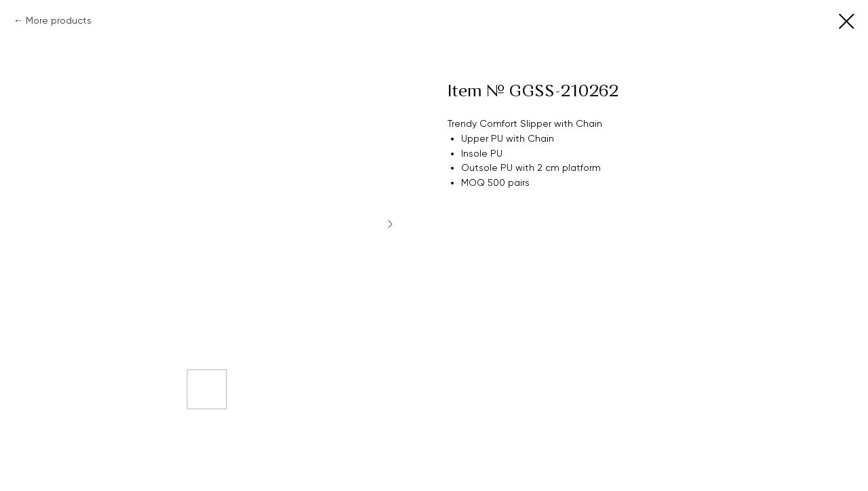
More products (59, 20)
